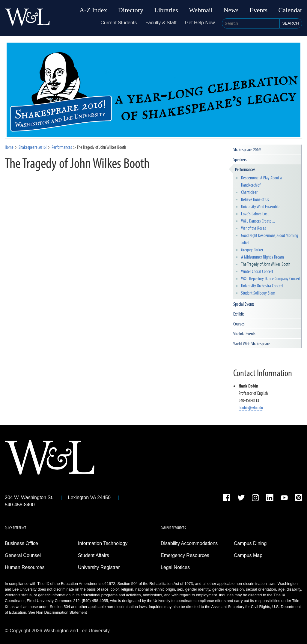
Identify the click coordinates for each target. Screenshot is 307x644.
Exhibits (239, 314)
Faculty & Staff (161, 23)
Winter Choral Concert (257, 271)
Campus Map (248, 555)
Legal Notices (175, 567)
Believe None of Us (255, 199)
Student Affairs (94, 555)
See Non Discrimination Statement (58, 612)
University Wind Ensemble (260, 206)
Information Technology (103, 543)
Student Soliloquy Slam (258, 293)
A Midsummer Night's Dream (262, 257)
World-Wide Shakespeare (252, 343)
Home (9, 147)
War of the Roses (253, 228)
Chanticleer (249, 192)
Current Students (119, 23)
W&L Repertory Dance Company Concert (271, 278)
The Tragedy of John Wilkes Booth (266, 264)
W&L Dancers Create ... (258, 221)
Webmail (201, 10)
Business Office (21, 543)
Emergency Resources (185, 555)
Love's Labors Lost (255, 214)
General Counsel (23, 555)
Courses (239, 324)
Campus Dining (250, 543)
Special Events (244, 304)
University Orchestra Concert (262, 286)
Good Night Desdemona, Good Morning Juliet (270, 239)
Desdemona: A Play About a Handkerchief (261, 181)
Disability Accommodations (189, 543)
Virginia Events (244, 334)
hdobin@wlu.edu (251, 407)
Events (258, 10)
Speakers (240, 159)
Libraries (166, 10)
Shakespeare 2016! (33, 147)
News (231, 10)
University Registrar (99, 567)
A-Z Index (93, 10)
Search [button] (291, 23)
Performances (245, 169)
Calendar (290, 10)
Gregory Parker (252, 250)
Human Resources (25, 567)
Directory (131, 10)
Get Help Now (200, 23)
